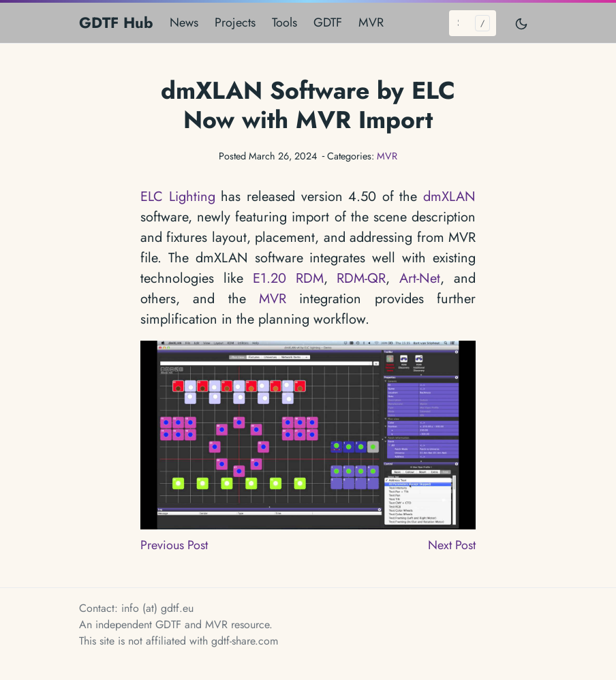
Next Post (452, 545)
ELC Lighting (178, 197)
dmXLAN (449, 197)
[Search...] (473, 23)
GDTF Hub (116, 22)
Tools (284, 22)
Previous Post (174, 545)
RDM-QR (361, 278)
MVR (371, 22)
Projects (235, 22)
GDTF (328, 22)
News (184, 22)
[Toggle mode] (522, 23)
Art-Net (420, 278)
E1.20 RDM (288, 278)
